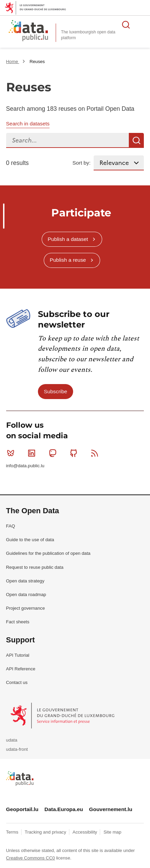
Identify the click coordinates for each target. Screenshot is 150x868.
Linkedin (33, 453)
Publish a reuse (68, 260)
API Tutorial (18, 655)
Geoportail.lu (22, 809)
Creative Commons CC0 (31, 858)
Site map (112, 832)
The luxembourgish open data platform (88, 35)
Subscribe (55, 391)
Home (13, 62)
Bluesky (12, 453)
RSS (96, 453)
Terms (13, 832)
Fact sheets (18, 622)
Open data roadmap (26, 595)
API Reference (21, 669)
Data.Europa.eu (64, 809)
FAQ (11, 526)
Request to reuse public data (35, 567)
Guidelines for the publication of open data (48, 553)
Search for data (126, 25)
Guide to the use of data (30, 540)
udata (12, 740)
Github (75, 453)
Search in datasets (28, 124)
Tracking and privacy (46, 832)
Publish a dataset (68, 239)
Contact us (17, 682)
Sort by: (81, 163)
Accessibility (85, 832)
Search (136, 140)
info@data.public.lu (25, 466)
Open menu (141, 25)
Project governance (26, 608)
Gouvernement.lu (111, 809)
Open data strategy (25, 581)
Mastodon (54, 453)
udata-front (17, 749)
